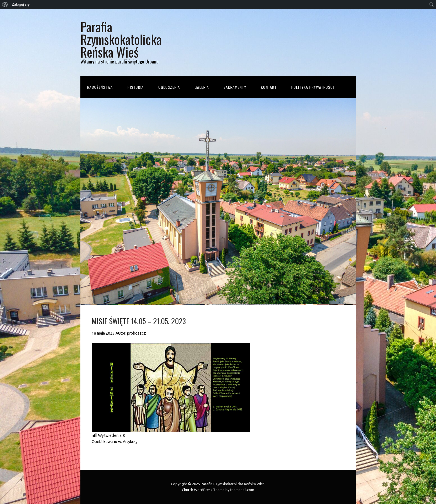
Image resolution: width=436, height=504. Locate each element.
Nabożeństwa (100, 87)
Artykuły (130, 442)
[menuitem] (5, 4)
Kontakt (269, 87)
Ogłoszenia (169, 87)
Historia (135, 87)
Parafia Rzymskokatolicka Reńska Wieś (121, 39)
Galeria (202, 87)
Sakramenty (235, 87)
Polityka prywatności (313, 87)
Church (187, 490)
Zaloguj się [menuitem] (21, 4)
